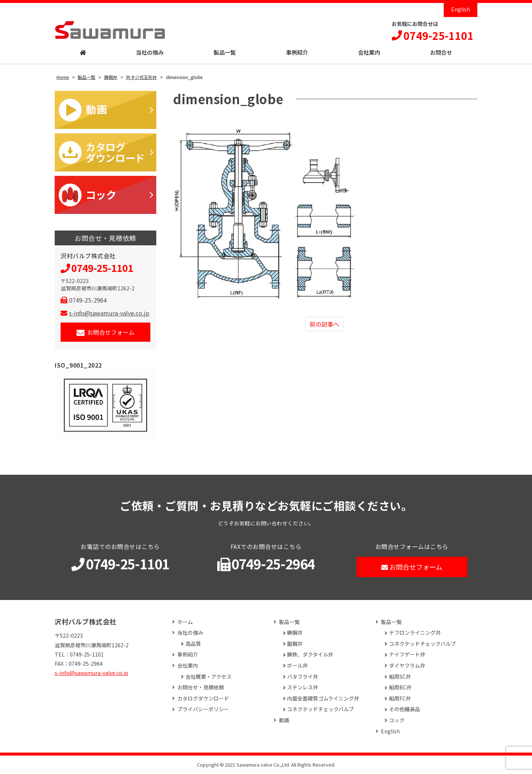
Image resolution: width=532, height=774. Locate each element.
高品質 (193, 644)
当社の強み (150, 52)
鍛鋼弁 (295, 644)
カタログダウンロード (203, 698)
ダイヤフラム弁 (407, 666)
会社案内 (369, 52)
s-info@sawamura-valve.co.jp (105, 313)
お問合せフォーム (105, 332)
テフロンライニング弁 (415, 633)
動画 (284, 720)
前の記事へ (324, 324)
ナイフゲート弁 (407, 654)
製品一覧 (225, 52)
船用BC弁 (400, 687)
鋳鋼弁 (295, 633)
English (461, 9)
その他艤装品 (405, 709)
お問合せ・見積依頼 (201, 687)
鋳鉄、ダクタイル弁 (310, 654)
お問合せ (441, 52)
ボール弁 (297, 666)
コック (397, 720)
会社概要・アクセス (209, 677)
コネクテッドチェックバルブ (320, 709)
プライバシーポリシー (203, 709)
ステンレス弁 (303, 687)
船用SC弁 (400, 677)
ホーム (185, 622)
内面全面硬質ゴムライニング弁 (323, 698)
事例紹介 (297, 52)
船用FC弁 (400, 698)
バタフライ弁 (303, 677)
